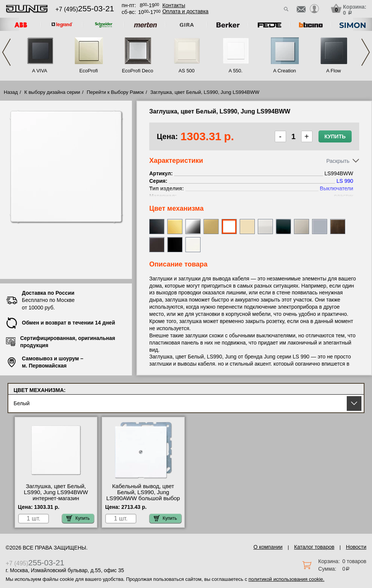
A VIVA (40, 71)
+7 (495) (85, 9)
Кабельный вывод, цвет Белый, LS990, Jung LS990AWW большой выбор (143, 492)
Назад (11, 92)
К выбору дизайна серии (52, 92)
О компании (268, 547)
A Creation (285, 71)
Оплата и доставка (185, 11)
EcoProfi (88, 71)
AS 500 (187, 71)
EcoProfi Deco (137, 71)
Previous (6, 52)
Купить (335, 136)
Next (366, 52)
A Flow (333, 71)
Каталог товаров (314, 547)
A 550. (236, 71)
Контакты (174, 5)
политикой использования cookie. (286, 579)
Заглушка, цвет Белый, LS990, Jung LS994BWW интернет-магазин (56, 492)
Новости (356, 547)
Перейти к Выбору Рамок (115, 92)
